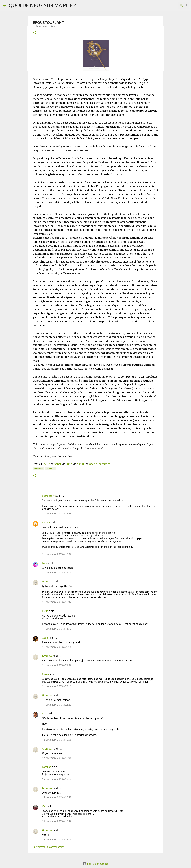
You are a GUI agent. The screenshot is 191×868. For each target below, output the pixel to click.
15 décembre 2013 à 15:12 (57, 779)
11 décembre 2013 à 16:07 (57, 554)
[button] (35, 33)
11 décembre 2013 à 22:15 (57, 686)
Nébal (58, 464)
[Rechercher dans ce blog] (172, 5)
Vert (44, 806)
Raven (46, 674)
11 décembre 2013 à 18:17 (57, 629)
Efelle (46, 464)
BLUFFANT (39, 468)
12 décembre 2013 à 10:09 (57, 740)
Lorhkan (47, 767)
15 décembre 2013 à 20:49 (57, 797)
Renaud (46, 523)
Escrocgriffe (49, 496)
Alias (45, 714)
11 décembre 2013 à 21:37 (57, 665)
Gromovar (48, 581)
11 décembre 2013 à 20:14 (57, 647)
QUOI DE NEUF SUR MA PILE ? (42, 5)
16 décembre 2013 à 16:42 (57, 821)
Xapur (80, 464)
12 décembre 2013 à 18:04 (57, 758)
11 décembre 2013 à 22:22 (57, 705)
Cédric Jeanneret (99, 464)
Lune (69, 464)
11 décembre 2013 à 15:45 (57, 514)
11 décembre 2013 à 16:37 (57, 602)
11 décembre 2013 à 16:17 (57, 572)
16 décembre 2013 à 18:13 (57, 839)
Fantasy (51, 468)
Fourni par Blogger (95, 864)
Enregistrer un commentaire (48, 847)
